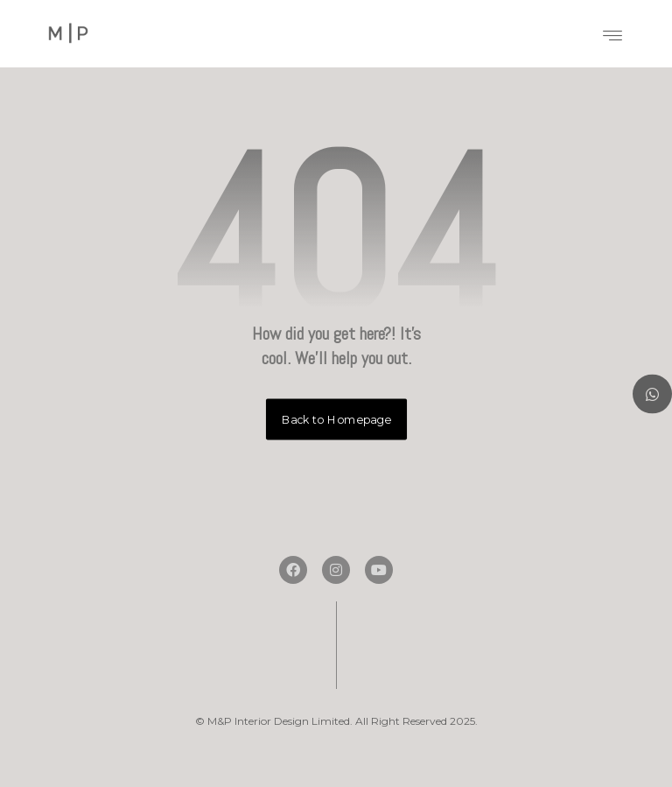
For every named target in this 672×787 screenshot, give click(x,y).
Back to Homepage (336, 419)
